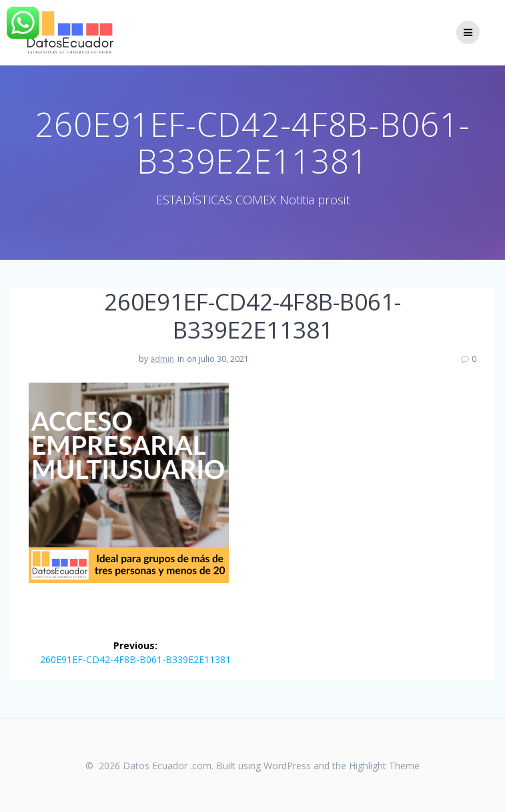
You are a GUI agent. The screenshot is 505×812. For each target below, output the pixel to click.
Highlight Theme (384, 766)
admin (162, 359)
